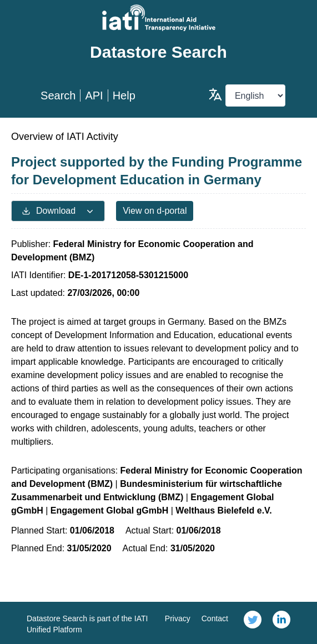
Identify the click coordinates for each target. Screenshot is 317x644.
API (94, 95)
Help (124, 95)
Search (58, 95)
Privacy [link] (178, 618)
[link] (253, 623)
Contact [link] (215, 618)
